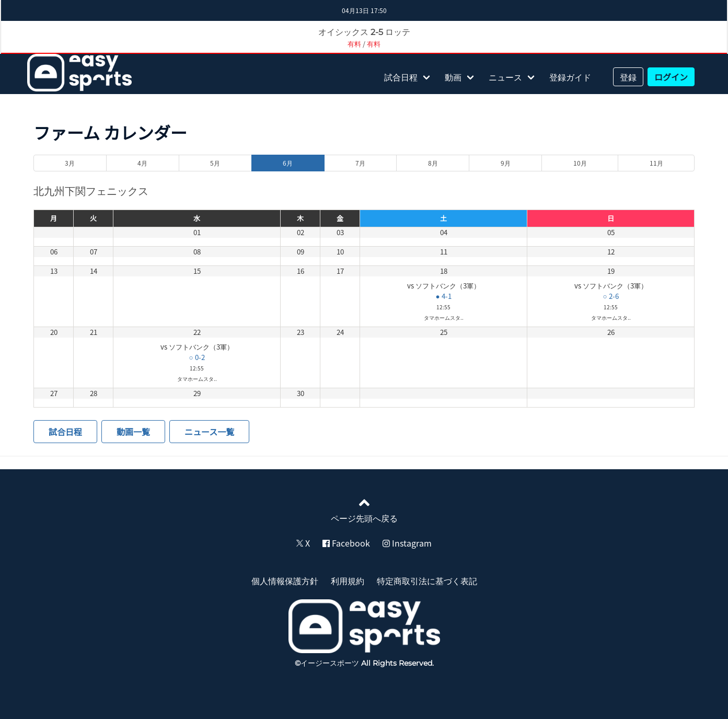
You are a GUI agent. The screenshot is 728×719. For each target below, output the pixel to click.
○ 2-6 (610, 296)
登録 (628, 77)
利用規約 (348, 581)
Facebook (346, 543)
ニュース (505, 77)
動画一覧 (133, 432)
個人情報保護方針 (285, 581)
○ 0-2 (197, 357)
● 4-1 (444, 296)
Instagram (407, 543)
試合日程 (401, 77)
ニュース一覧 (209, 432)
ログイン (671, 77)
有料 (354, 44)
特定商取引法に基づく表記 (427, 581)
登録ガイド (570, 77)
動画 (453, 77)
